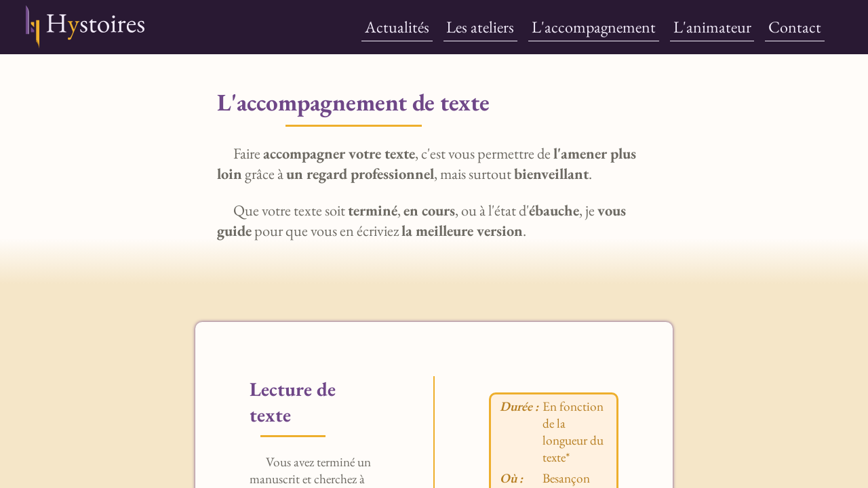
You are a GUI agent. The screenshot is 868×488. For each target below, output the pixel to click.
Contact (795, 27)
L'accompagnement (594, 27)
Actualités (397, 27)
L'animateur (712, 27)
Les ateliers (480, 27)
